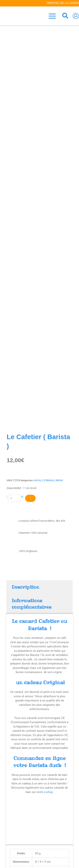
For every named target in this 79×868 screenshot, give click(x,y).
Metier (59, 114)
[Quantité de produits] (14, 132)
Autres (37, 114)
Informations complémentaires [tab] (32, 237)
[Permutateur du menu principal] (52, 16)
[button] (65, 16)
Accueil (39, 813)
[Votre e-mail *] (39, 846)
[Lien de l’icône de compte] (76, 16)
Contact (39, 824)
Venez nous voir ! (40, 820)
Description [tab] (25, 220)
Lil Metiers (48, 114)
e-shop (48, 425)
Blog (39, 816)
